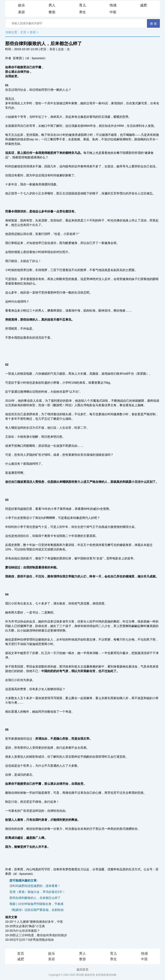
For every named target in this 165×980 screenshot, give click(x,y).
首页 (21, 953)
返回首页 (82, 969)
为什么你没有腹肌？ (26, 931)
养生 (82, 12)
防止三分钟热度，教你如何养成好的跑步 (40, 935)
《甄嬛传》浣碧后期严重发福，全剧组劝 (37, 910)
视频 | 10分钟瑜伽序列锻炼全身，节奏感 (36, 904)
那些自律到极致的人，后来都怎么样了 (35, 898)
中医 (113, 12)
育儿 (82, 5)
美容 (21, 12)
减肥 (144, 5)
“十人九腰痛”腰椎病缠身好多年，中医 (38, 922)
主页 (23, 32)
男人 (52, 5)
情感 (113, 5)
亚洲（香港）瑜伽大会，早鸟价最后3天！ (37, 892)
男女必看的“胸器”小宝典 (29, 926)
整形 (52, 12)
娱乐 (21, 5)
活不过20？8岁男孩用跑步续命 (33, 940)
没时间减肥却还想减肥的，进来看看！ (35, 886)
